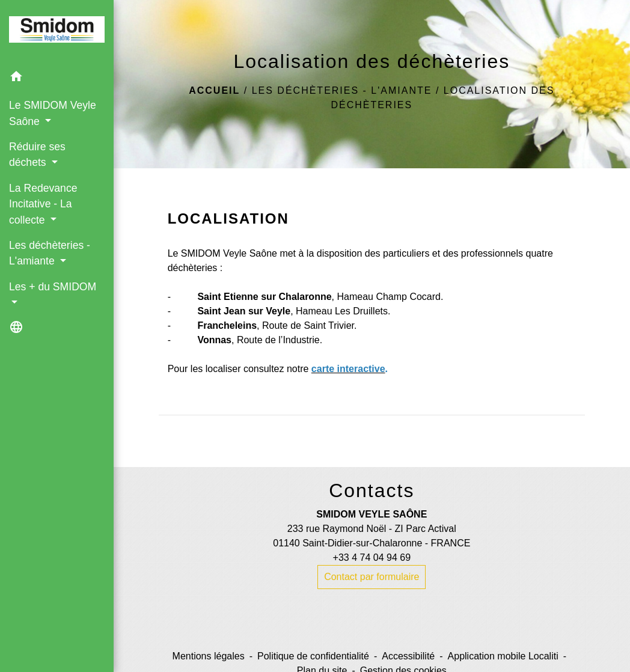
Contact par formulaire (372, 577)
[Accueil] (57, 32)
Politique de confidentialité (313, 656)
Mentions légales (209, 656)
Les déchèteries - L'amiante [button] (50, 253)
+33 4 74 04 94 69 (372, 557)
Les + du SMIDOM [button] (53, 287)
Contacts (372, 490)
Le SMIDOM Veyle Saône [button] (53, 113)
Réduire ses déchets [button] (37, 154)
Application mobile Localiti (503, 656)
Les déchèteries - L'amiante (342, 90)
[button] (57, 78)
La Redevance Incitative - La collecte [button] (43, 204)
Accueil (214, 90)
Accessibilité (408, 656)
